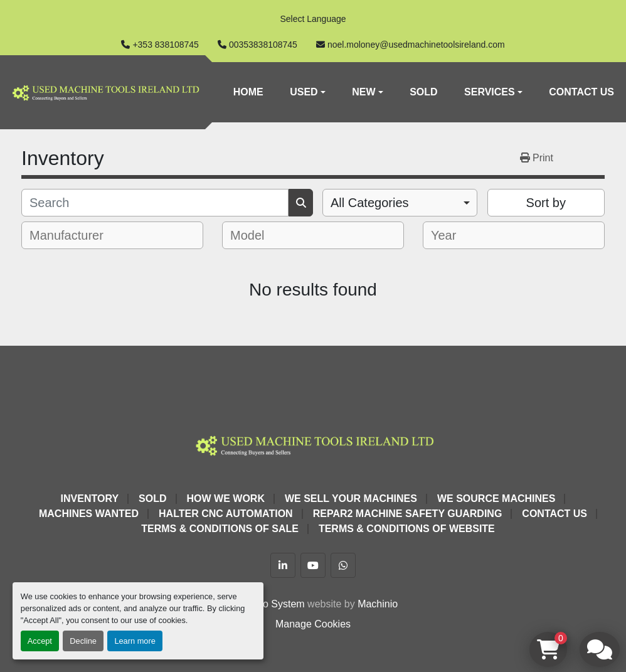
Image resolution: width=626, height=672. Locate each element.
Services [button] (490, 92)
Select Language (313, 19)
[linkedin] (283, 565)
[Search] (155, 203)
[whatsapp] (343, 565)
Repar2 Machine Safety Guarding (408, 514)
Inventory (90, 499)
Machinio (378, 604)
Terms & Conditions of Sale (220, 529)
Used (304, 92)
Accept (40, 641)
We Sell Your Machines (351, 499)
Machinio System (267, 604)
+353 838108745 (166, 45)
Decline (83, 641)
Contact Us (581, 92)
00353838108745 (263, 45)
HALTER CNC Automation (226, 514)
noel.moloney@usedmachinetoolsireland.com (416, 45)
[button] (308, 92)
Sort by (546, 203)
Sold (423, 92)
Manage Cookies (313, 624)
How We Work (226, 499)
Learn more (135, 641)
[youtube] (313, 565)
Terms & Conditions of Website (407, 529)
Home (248, 92)
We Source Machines (496, 499)
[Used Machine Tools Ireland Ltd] (313, 444)
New (363, 92)
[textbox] (75, 235)
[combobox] (400, 203)
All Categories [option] (370, 203)
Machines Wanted (89, 514)
